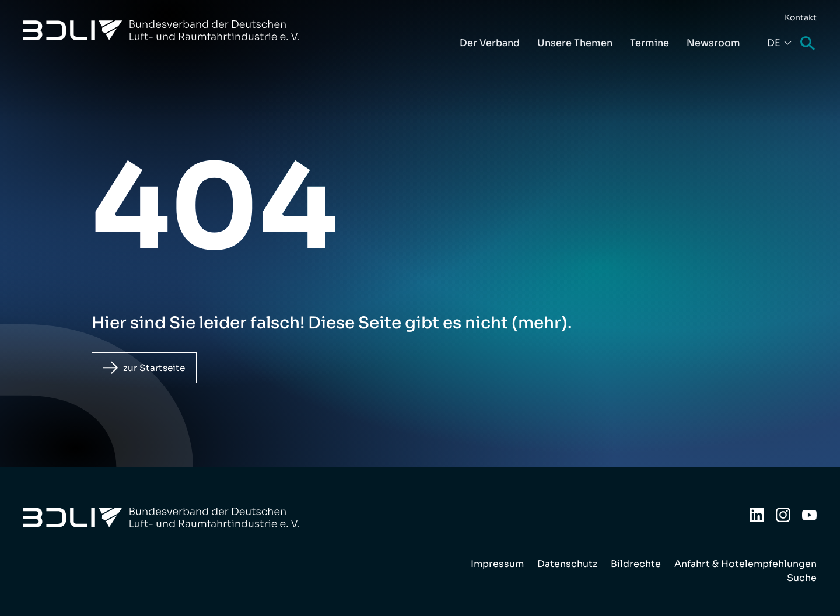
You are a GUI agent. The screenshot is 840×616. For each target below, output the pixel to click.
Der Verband (490, 43)
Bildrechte (636, 564)
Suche (808, 44)
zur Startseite (157, 368)
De (774, 43)
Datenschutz (567, 564)
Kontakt (801, 17)
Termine (650, 43)
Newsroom (713, 43)
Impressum (497, 564)
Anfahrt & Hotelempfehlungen (745, 564)
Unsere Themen (575, 43)
